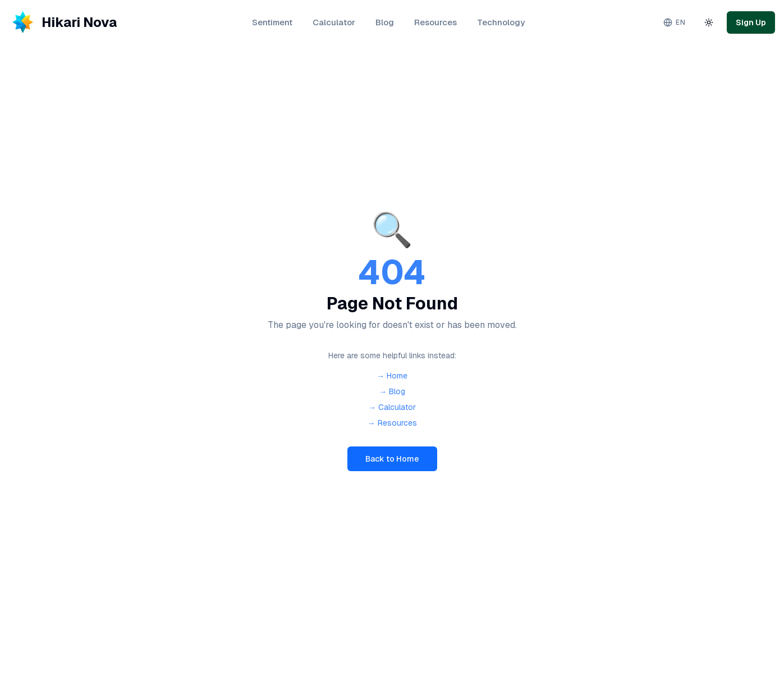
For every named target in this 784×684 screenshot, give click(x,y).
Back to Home (392, 459)
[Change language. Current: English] (674, 22)
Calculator (334, 22)
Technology (501, 22)
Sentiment (272, 22)
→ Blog (392, 391)
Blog (385, 22)
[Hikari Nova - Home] (63, 22)
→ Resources (392, 423)
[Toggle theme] (709, 22)
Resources (435, 22)
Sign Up (751, 22)
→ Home (392, 376)
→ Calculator (392, 407)
